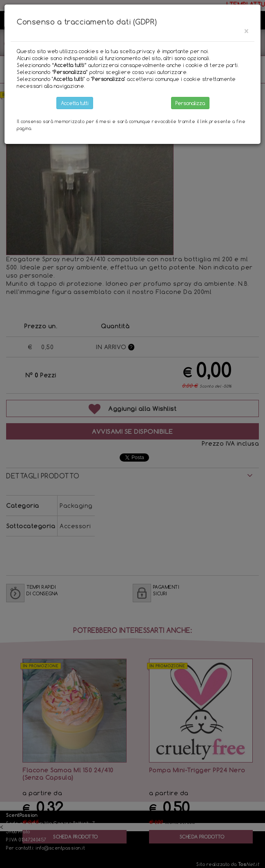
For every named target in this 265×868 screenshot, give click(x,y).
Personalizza (190, 103)
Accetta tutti (75, 103)
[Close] (246, 31)
